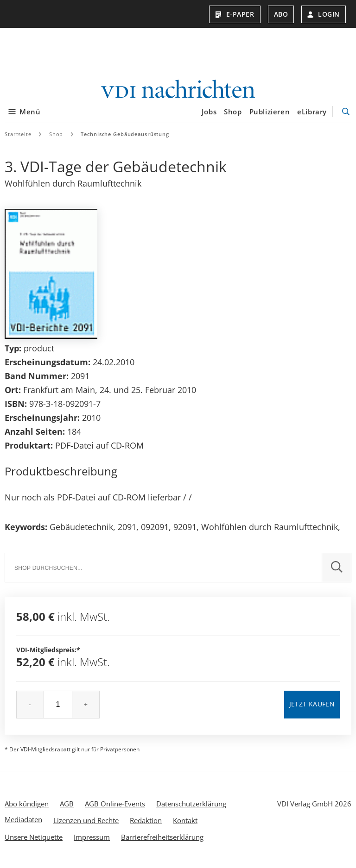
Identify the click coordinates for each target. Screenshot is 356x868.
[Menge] (58, 704)
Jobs (209, 112)
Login (324, 14)
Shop (233, 112)
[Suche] (163, 567)
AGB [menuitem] (67, 803)
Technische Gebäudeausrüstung (125, 134)
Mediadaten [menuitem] (23, 819)
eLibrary (312, 112)
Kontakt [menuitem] (185, 820)
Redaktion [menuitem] (146, 820)
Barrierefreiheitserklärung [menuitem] (162, 837)
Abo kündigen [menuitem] (27, 803)
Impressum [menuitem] (92, 837)
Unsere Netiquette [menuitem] (34, 837)
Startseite (18, 134)
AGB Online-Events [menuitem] (115, 803)
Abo (281, 14)
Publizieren (270, 112)
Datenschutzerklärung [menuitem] (191, 803)
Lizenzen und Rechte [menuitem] (86, 820)
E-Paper (235, 14)
